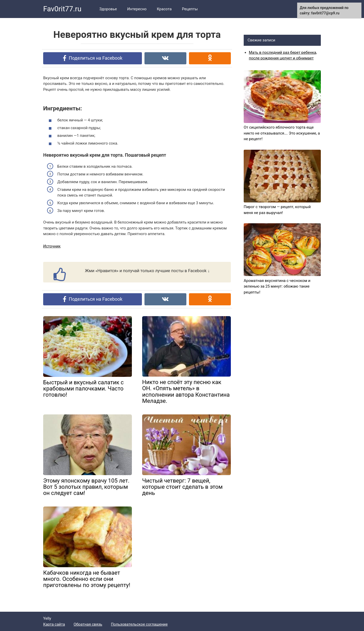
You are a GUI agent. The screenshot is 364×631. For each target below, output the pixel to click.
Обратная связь (88, 624)
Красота (164, 9)
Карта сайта (54, 624)
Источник (52, 246)
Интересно (137, 9)
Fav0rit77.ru (62, 9)
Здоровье (108, 9)
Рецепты (190, 9)
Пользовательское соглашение (139, 624)
